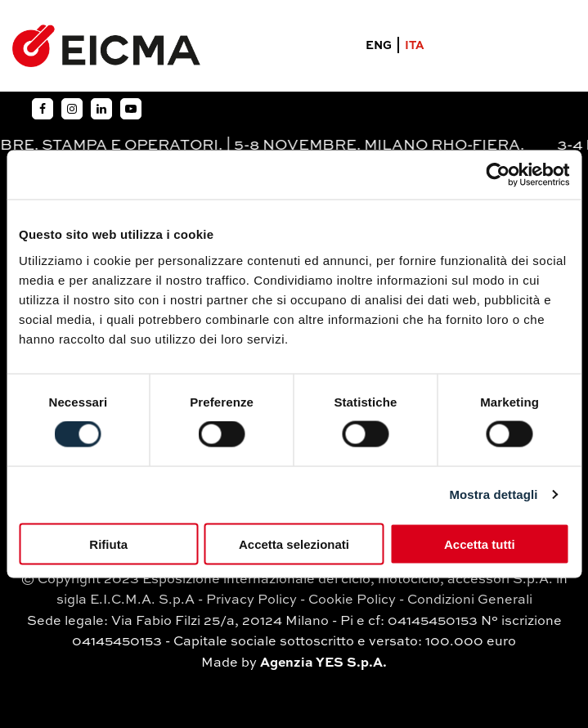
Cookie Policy (352, 600)
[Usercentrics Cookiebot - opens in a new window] (498, 175)
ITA (415, 46)
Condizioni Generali (470, 600)
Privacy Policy (251, 600)
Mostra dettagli (493, 494)
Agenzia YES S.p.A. (323, 663)
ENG (379, 46)
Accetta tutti (480, 544)
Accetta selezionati (294, 544)
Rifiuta (108, 544)
